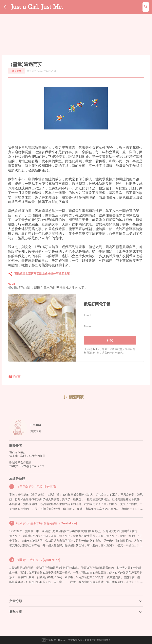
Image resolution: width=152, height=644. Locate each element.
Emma (36, 425)
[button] (10, 274)
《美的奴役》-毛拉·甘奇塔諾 (36, 487)
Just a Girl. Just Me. (37, 7)
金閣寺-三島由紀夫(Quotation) (38, 560)
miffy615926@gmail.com (27, 466)
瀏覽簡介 (36, 431)
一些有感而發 (17, 71)
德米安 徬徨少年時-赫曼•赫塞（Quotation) (47, 523)
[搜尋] (146, 7)
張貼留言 (14, 376)
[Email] (110, 315)
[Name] (110, 326)
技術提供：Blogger (54, 640)
